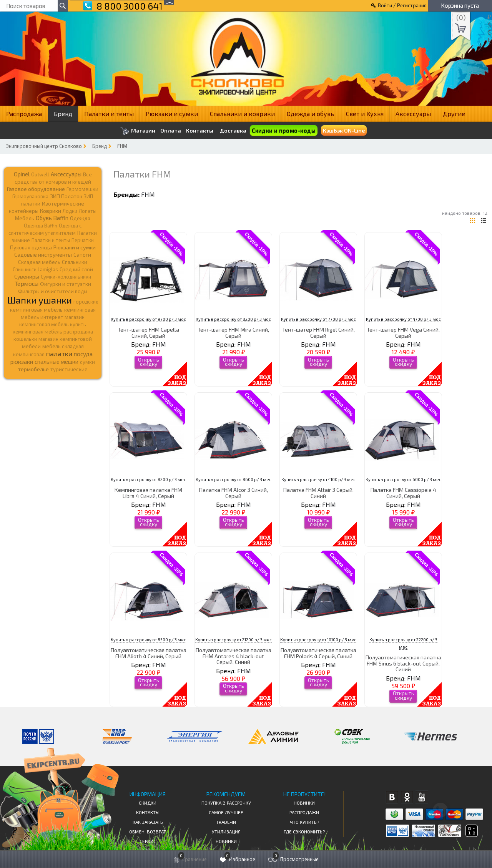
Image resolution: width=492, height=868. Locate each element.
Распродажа (24, 114)
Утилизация (226, 831)
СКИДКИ (148, 803)
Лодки (70, 211)
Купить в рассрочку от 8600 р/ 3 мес (234, 479)
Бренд (63, 114)
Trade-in (226, 822)
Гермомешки (82, 189)
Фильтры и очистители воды (53, 291)
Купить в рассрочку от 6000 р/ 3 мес (403, 479)
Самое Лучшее (226, 812)
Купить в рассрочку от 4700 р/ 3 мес (403, 319)
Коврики (51, 211)
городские (86, 302)
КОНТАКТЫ (148, 812)
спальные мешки (57, 362)
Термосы (27, 283)
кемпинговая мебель (36, 310)
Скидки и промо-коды (284, 130)
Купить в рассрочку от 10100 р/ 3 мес (318, 640)
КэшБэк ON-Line (344, 130)
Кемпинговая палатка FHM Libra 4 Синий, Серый (148, 493)
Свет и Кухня (365, 114)
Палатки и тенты (109, 114)
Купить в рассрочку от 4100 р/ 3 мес (318, 479)
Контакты (200, 131)
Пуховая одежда (31, 247)
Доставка (233, 130)
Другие (454, 114)
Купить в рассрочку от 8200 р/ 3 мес (233, 319)
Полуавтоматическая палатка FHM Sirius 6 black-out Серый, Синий (403, 663)
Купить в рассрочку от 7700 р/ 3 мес (318, 319)
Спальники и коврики (242, 114)
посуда (83, 354)
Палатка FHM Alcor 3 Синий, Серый (234, 493)
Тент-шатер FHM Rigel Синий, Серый (318, 332)
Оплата (171, 131)
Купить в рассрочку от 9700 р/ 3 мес (148, 319)
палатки (59, 354)
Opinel (22, 174)
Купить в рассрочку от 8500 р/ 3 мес (148, 640)
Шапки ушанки (40, 300)
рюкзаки (22, 362)
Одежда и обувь (310, 114)
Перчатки (83, 240)
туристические (69, 369)
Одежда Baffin (41, 226)
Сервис (148, 841)
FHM (122, 146)
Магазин (138, 131)
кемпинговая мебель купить (53, 324)
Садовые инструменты (43, 255)
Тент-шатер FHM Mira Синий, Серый (233, 332)
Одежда (80, 218)
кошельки (25, 339)
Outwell (40, 174)
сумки (87, 362)
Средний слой (76, 269)
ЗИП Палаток (66, 196)
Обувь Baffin (52, 218)
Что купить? (304, 822)
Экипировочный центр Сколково (44, 146)
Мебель (25, 218)
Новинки (226, 841)
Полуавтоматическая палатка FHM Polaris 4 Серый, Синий (318, 653)
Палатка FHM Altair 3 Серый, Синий (318, 493)
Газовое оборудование (36, 189)
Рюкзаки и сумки (172, 114)
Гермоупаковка (30, 196)
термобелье (33, 369)
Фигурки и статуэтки (66, 284)
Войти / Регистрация (402, 5)
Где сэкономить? (304, 831)
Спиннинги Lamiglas (35, 269)
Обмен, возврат (148, 831)
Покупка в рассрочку (226, 803)
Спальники (75, 262)
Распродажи (304, 812)
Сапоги (82, 255)
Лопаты (88, 211)
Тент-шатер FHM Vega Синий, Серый (403, 332)
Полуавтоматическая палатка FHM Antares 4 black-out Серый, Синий (234, 656)
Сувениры (27, 276)
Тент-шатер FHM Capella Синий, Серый (148, 332)
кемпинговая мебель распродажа (53, 332)
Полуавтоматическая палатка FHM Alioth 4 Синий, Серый (149, 653)
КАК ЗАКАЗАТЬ (148, 822)
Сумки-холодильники (66, 277)
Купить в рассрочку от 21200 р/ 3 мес (234, 640)
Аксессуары (413, 114)
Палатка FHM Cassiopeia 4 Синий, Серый (403, 493)
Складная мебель (39, 262)
